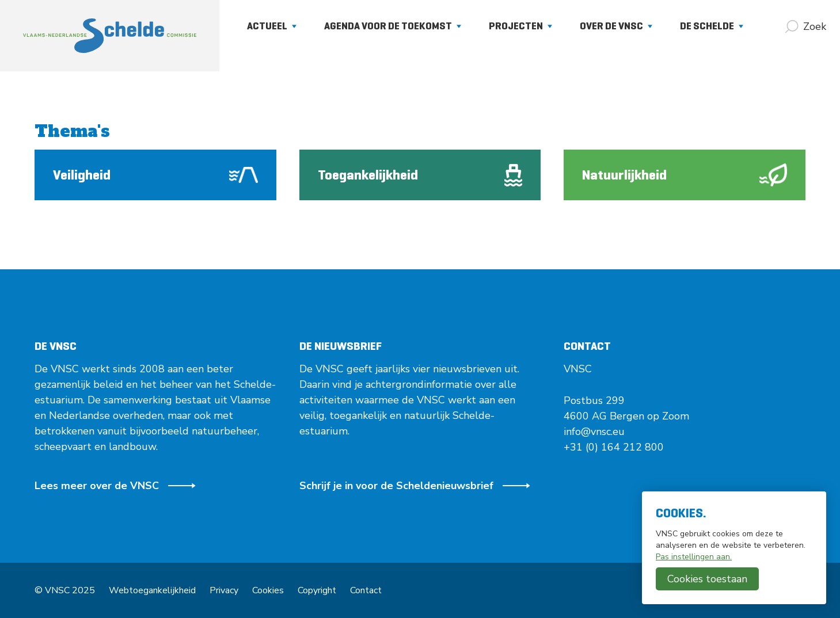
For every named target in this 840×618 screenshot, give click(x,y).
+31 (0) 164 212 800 (614, 447)
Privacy (224, 590)
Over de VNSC (616, 26)
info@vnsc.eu (594, 432)
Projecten (520, 26)
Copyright (317, 590)
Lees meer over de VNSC (115, 486)
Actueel (272, 26)
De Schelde (712, 26)
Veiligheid (155, 175)
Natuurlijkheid (685, 175)
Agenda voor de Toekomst (393, 26)
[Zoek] (805, 26)
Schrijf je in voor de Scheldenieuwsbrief (415, 486)
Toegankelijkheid (420, 175)
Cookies (268, 590)
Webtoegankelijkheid (152, 590)
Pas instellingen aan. (694, 557)
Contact (366, 590)
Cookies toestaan (707, 579)
